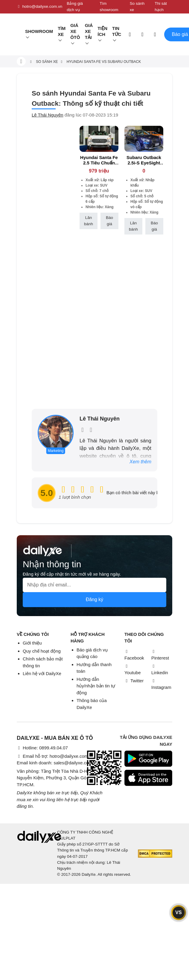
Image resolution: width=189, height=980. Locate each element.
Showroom (39, 31)
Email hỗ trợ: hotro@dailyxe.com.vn (55, 756)
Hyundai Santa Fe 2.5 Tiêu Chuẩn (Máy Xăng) (99, 163)
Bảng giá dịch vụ (75, 6)
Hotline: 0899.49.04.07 (42, 748)
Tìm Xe (62, 31)
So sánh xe (137, 6)
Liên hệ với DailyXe (42, 673)
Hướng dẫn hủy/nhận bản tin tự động (96, 686)
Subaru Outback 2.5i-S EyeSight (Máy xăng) (144, 163)
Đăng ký (95, 599)
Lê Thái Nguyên (48, 115)
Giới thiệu (32, 643)
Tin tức (117, 31)
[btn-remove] (114, 130)
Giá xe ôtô (75, 31)
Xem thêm (140, 462)
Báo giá (109, 221)
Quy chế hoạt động (42, 651)
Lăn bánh (89, 221)
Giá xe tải (89, 31)
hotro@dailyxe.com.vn (39, 7)
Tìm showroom (109, 6)
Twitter (134, 681)
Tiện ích (102, 31)
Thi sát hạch (161, 6)
